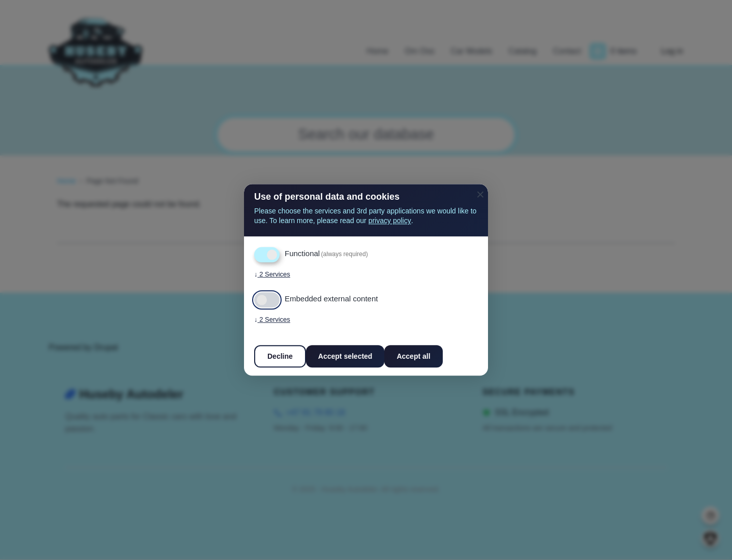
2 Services (272, 275)
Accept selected (345, 357)
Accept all (413, 357)
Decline (280, 357)
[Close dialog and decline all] (480, 190)
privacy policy (390, 221)
